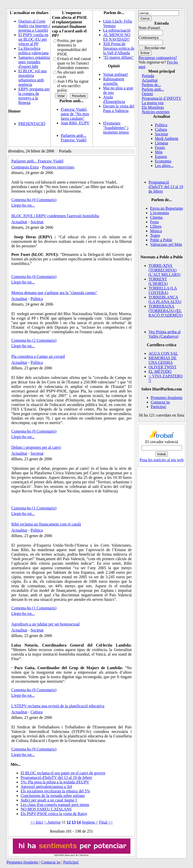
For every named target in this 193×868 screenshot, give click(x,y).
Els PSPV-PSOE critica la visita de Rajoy (54, 814)
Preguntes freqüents (167, 398)
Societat (37, 222)
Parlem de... (151, 85)
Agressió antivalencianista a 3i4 (46, 787)
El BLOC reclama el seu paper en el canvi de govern (63, 773)
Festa (154, 222)
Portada (148, 76)
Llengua (162, 143)
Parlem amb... (153, 89)
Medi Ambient (167, 138)
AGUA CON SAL (163, 353)
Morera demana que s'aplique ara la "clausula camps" (54, 293)
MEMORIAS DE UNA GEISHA (163, 360)
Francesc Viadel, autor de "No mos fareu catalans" (75, 114)
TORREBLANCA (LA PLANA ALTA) (165, 299)
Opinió (147, 94)
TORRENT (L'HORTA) (158, 281)
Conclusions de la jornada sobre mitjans (53, 796)
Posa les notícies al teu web (162, 460)
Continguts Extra (25, 167)
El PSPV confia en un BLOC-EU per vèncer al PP (33, 39)
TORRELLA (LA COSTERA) (163, 290)
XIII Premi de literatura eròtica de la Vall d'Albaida (119, 48)
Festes (160, 148)
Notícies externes (156, 112)
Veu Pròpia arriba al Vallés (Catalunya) (165, 334)
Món (159, 152)
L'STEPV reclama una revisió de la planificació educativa (58, 706)
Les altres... (164, 166)
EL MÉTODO (160, 371)
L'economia (159, 213)
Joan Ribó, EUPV (75, 123)
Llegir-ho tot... (23, 205)
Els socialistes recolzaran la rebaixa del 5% (55, 791)
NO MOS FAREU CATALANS (46, 809)
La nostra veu (153, 103)
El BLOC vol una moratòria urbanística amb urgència (32, 78)
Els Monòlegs (153, 107)
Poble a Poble (161, 240)
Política (37, 299)
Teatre (155, 235)
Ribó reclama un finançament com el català (46, 524)
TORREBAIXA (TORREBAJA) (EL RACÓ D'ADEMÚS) (166, 311)
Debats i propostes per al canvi (36, 447)
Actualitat (19, 222)
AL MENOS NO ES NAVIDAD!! (117, 37)
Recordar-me (155, 48)
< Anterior (53, 822)
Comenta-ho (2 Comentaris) (34, 340)
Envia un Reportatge (167, 208)
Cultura (36, 712)
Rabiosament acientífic (114, 81)
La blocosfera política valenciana (33, 51)
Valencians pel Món (166, 244)
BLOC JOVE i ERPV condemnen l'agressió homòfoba (55, 216)
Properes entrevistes (58, 167)
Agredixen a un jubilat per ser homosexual (45, 624)
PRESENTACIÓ (32, 124)
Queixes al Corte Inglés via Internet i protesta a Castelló (34, 26)
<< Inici (37, 822)
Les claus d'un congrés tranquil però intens (55, 805)
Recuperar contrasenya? (158, 58)
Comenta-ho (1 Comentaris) (34, 508)
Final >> (106, 822)
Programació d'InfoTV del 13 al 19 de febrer (56, 777)
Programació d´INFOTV (162, 98)
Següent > (90, 822)
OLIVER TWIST (162, 367)
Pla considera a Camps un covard (38, 356)
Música (156, 231)
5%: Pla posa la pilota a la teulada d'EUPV (55, 782)
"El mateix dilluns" (118, 57)
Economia (163, 161)
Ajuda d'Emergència (114, 99)
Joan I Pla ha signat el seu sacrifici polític (73, 86)
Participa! (159, 407)
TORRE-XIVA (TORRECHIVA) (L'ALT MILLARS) (164, 270)
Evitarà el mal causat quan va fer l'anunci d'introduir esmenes (74, 63)
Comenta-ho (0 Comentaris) (34, 200)
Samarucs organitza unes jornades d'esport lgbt (34, 62)
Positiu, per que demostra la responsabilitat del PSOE (72, 47)
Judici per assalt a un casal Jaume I (49, 800)
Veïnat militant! (116, 74)
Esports (161, 157)
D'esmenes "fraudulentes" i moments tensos (116, 128)
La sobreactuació (117, 30)
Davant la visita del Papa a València (119, 108)
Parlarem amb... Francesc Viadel (74, 138)
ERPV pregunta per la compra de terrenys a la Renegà (34, 96)
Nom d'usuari (149, 28)
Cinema (156, 217)
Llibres (156, 226)
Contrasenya (149, 38)
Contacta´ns (160, 402)
